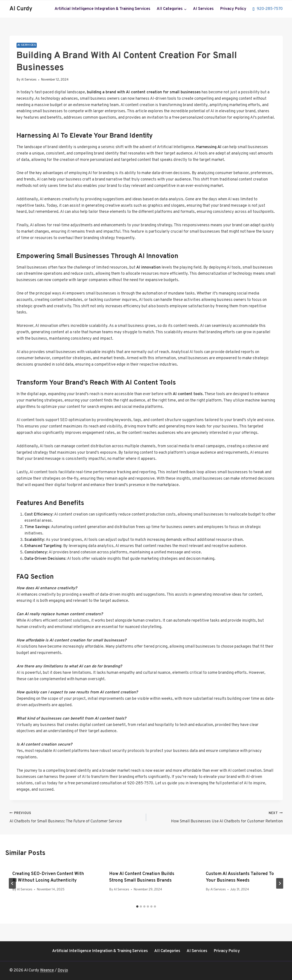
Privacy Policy (233, 9)
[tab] (137, 906)
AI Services (203, 9)
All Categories (167, 951)
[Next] (280, 883)
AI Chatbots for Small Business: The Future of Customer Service (76, 817)
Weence (47, 970)
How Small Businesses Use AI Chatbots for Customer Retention (216, 817)
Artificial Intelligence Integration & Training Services (102, 9)
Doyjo (63, 970)
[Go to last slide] (12, 883)
